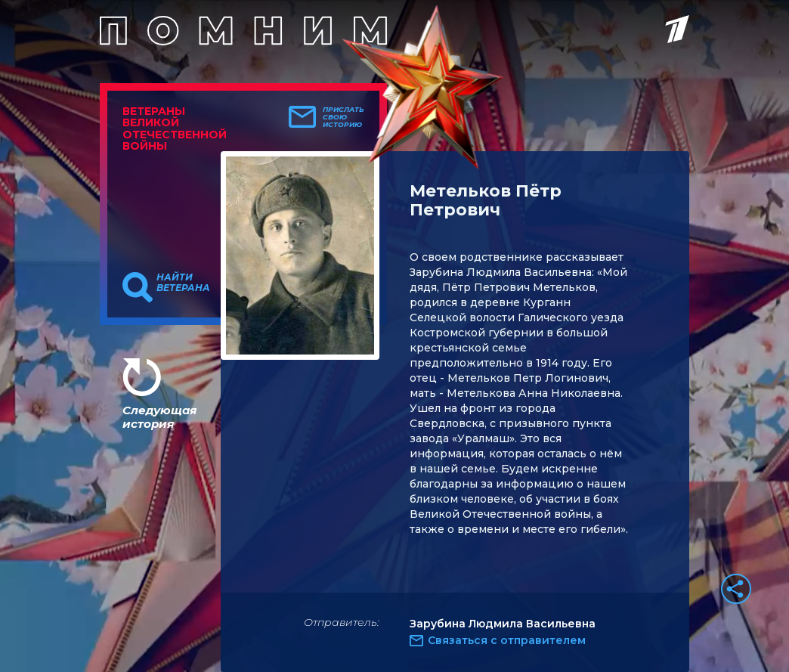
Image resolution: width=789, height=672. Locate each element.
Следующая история (159, 417)
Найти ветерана (183, 283)
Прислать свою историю (343, 117)
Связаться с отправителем (507, 640)
